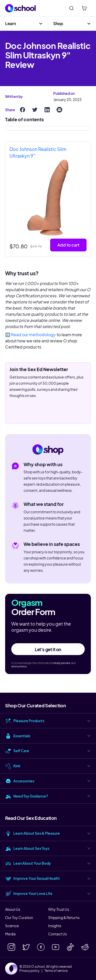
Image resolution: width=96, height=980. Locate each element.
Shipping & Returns (64, 917)
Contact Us (57, 934)
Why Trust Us (59, 909)
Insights (55, 926)
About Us (13, 909)
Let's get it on (48, 649)
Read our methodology (33, 335)
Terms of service (56, 971)
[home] (20, 8)
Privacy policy (29, 971)
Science (12, 926)
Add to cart (68, 245)
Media (10, 934)
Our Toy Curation (19, 917)
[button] (24, 24)
